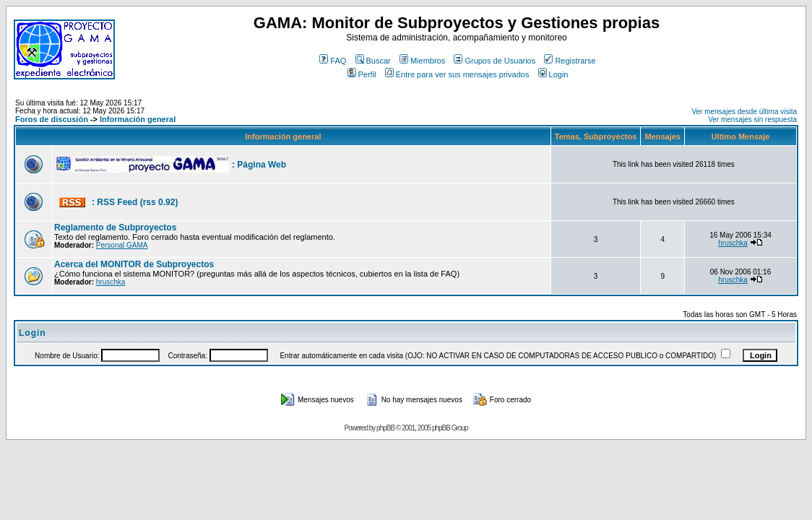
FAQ (333, 61)
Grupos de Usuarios (494, 61)
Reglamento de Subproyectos (115, 227)
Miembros (422, 61)
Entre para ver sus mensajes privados (457, 74)
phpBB (385, 428)
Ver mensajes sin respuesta (752, 120)
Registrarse (570, 61)
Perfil (362, 74)
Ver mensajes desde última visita (744, 112)
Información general (138, 119)
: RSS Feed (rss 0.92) (135, 202)
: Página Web (259, 165)
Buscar (373, 61)
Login (553, 74)
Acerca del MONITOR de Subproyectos (134, 264)
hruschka (733, 243)
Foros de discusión (52, 119)
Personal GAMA (122, 245)
